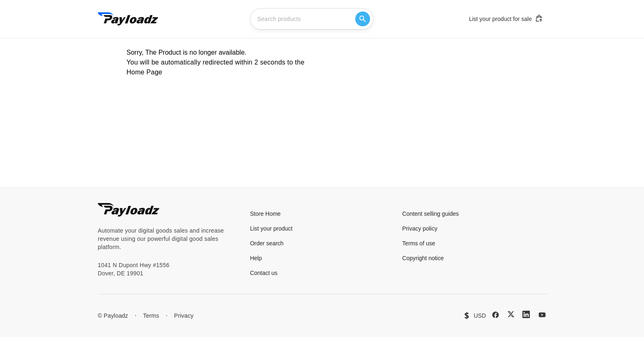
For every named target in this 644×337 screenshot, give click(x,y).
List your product (271, 229)
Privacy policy (420, 229)
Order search (267, 243)
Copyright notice (423, 258)
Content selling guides (430, 214)
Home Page (144, 72)
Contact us (264, 273)
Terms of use (419, 243)
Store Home (266, 214)
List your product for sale (506, 18)
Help (256, 258)
